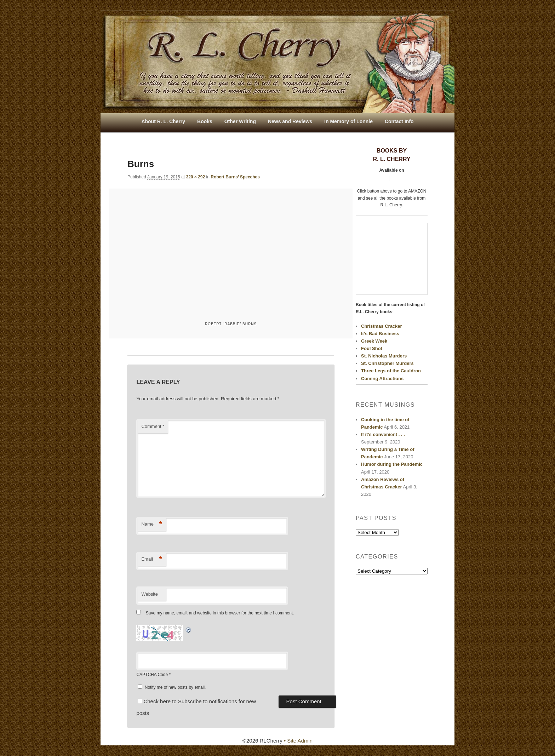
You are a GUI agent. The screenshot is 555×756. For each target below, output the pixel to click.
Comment (153, 426)
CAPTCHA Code (152, 675)
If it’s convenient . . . (383, 434)
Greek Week (374, 341)
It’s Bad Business (380, 334)
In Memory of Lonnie (348, 121)
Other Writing (240, 121)
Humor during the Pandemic (392, 464)
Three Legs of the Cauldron (391, 371)
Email (152, 559)
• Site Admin (298, 741)
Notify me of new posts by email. (175, 687)
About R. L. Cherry (163, 121)
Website (150, 594)
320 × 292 (195, 177)
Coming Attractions (382, 379)
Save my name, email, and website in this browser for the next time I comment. (220, 613)
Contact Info (399, 121)
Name (152, 524)
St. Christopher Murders (387, 363)
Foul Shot (372, 348)
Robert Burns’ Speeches (235, 177)
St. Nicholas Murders (384, 356)
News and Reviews (290, 121)
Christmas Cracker (382, 326)
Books (205, 121)
